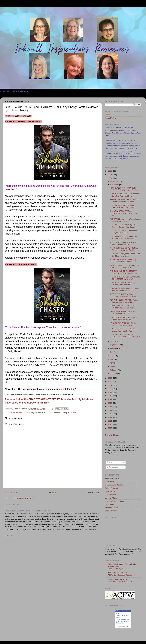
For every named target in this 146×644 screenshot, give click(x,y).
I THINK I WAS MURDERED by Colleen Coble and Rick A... (123, 284)
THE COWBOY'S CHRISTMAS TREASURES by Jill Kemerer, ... (124, 206)
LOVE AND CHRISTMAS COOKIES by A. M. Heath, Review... (124, 290)
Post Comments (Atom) (26, 498)
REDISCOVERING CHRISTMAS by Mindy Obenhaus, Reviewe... (124, 201)
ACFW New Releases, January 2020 (122, 575)
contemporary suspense (33, 413)
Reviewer (72, 413)
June (112, 356)
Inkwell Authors (111, 118)
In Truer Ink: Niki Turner (118, 579)
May (112, 359)
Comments (112, 467)
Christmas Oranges (115, 568)
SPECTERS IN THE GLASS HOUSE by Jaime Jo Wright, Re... (125, 266)
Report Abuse (112, 435)
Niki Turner (109, 504)
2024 (110, 178)
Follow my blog (123, 627)
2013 (110, 414)
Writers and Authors (122, 621)
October (114, 341)
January (114, 374)
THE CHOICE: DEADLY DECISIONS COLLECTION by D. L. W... (125, 278)
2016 (110, 403)
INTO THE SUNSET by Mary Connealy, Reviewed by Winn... (123, 295)
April (112, 363)
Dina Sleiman (111, 491)
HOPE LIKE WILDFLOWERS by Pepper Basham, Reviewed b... (123, 261)
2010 (110, 425)
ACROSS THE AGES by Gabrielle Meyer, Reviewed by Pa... (124, 318)
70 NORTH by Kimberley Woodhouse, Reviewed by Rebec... (125, 220)
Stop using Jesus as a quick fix (120, 581)
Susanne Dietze (112, 508)
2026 (110, 171)
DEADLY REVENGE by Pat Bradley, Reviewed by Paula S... (125, 313)
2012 (110, 417)
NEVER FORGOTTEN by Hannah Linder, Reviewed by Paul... (124, 330)
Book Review (17, 413)
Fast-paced (48, 413)
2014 (110, 410)
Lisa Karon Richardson (114, 501)
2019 (110, 392)
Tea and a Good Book (117, 573)
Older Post (93, 492)
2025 (110, 175)
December (115, 181)
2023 (110, 378)
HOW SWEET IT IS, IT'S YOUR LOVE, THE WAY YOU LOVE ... (124, 189)
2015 (110, 407)
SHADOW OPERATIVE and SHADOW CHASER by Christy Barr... (123, 213)
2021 (110, 385)
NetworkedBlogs (121, 611)
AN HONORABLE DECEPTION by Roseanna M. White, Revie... (124, 249)
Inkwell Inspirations (122, 615)
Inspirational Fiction (122, 619)
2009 (110, 428)
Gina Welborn (111, 495)
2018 (110, 396)
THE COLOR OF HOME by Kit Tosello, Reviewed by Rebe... (123, 226)
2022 (110, 382)
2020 (110, 389)
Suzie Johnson (111, 511)
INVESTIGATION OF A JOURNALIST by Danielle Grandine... (125, 243)
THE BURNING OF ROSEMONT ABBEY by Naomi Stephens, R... (124, 272)
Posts (110, 462)
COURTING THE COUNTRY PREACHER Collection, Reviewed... (125, 336)
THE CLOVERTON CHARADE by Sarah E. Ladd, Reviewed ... (123, 237)
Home (52, 492)
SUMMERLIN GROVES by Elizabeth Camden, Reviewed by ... (125, 195)
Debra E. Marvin (112, 488)
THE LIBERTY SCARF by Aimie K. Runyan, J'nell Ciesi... (124, 232)
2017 (110, 399)
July (112, 352)
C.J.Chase (109, 482)
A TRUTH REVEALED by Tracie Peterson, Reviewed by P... (123, 324)
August (113, 349)
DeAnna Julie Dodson (114, 485)
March (113, 366)
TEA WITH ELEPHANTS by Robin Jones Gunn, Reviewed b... (124, 301)
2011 (110, 421)
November (115, 185)
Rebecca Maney (61, 413)
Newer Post (11, 492)
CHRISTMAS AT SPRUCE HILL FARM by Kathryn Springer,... (123, 307)
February (114, 370)
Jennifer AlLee (111, 498)
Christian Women (121, 623)
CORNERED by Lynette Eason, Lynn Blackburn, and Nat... (125, 255)
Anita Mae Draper (112, 478)
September (115, 345)
